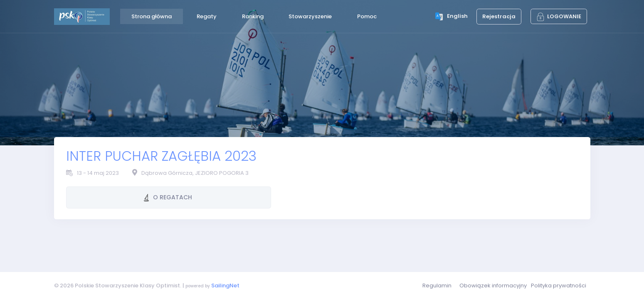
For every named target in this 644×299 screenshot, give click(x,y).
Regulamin (437, 286)
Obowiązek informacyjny (493, 286)
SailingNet (225, 286)
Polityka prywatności (559, 286)
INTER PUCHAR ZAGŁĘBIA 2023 (161, 156)
